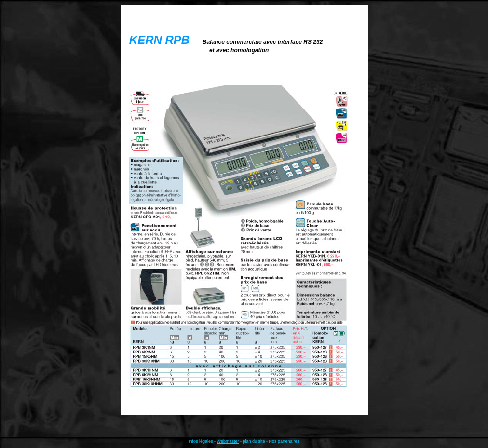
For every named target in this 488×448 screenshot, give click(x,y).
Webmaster (228, 441)
